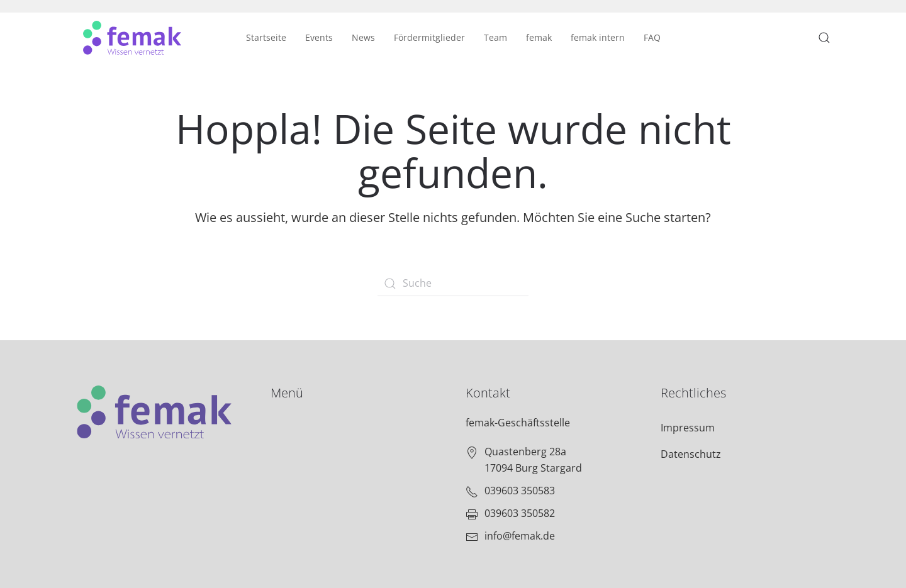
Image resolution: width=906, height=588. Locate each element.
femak (539, 37)
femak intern (598, 37)
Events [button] (319, 37)
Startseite (266, 37)
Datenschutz (691, 454)
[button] (824, 38)
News (363, 37)
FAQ (652, 37)
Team (495, 37)
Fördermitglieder (429, 37)
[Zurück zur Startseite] (132, 38)
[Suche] (453, 284)
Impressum (688, 428)
